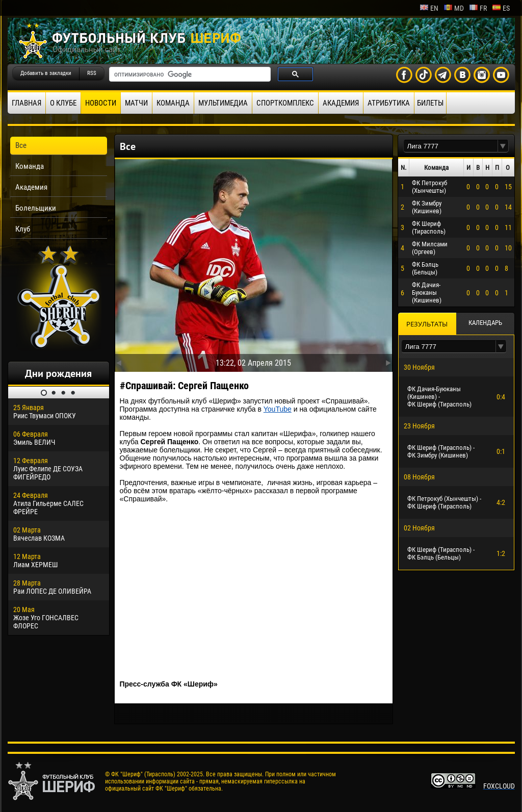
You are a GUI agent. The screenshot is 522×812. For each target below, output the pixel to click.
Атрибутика (389, 103)
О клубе (63, 103)
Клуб (23, 229)
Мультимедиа (223, 103)
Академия (341, 103)
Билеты (430, 103)
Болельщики (36, 208)
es (501, 8)
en (429, 8)
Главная (27, 103)
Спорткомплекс (285, 103)
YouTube (278, 409)
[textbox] (451, 146)
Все (21, 145)
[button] (503, 146)
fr (478, 8)
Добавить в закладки (46, 73)
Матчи (136, 103)
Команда (173, 103)
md (454, 8)
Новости (101, 103)
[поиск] (189, 74)
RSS (92, 73)
